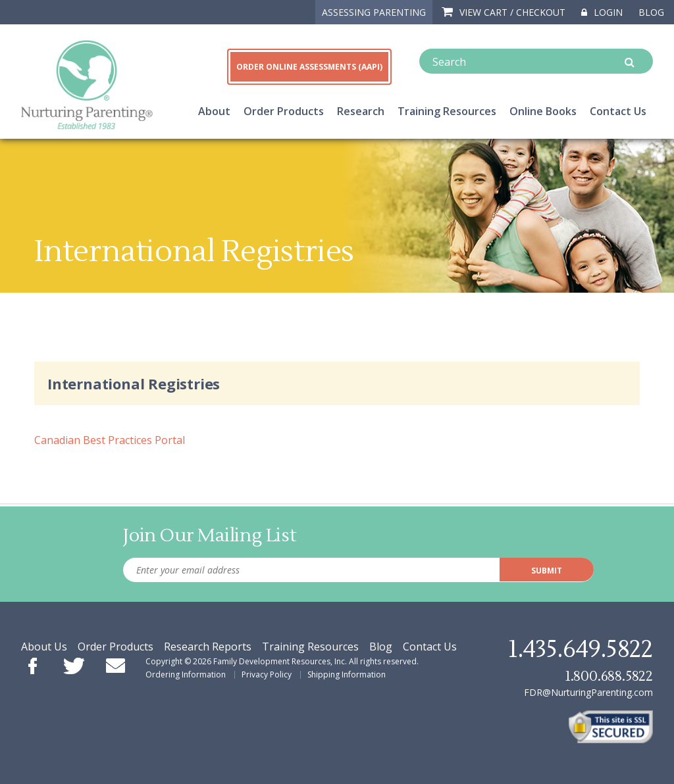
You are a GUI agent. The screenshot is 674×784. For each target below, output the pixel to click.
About (214, 111)
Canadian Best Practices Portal (110, 440)
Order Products (284, 111)
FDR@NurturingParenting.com (588, 692)
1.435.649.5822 (581, 650)
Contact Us (618, 111)
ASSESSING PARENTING (374, 12)
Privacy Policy (267, 674)
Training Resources (447, 111)
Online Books (543, 111)
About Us (44, 647)
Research (361, 111)
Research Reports (208, 647)
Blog (651, 12)
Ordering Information (186, 674)
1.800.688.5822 (609, 676)
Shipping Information (347, 674)
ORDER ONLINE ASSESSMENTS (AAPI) (309, 67)
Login (602, 12)
